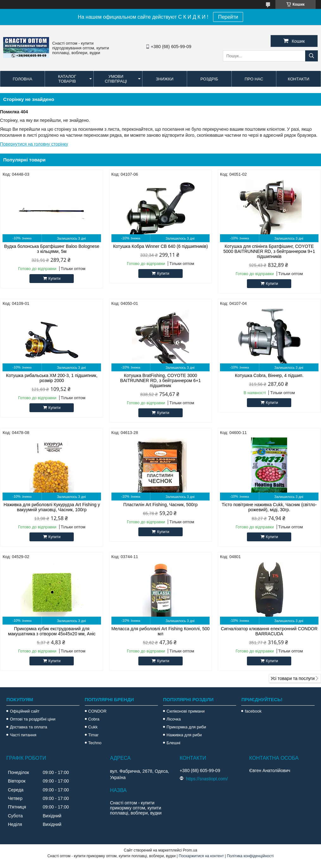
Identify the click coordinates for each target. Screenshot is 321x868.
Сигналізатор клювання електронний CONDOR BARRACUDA (269, 631)
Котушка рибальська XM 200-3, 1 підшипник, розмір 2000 (52, 378)
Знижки (165, 79)
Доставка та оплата (28, 727)
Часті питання (23, 735)
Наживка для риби (184, 735)
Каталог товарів (67, 79)
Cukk (93, 727)
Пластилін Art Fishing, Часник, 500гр (161, 505)
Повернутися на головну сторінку (34, 144)
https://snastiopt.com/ (207, 779)
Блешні (173, 743)
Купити (54, 279)
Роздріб (209, 79)
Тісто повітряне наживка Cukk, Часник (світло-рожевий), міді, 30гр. (269, 507)
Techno (95, 743)
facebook (253, 711)
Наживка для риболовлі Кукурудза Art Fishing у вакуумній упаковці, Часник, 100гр (52, 507)
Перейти (228, 17)
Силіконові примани (186, 711)
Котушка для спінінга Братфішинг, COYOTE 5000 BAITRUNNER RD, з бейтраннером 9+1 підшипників (269, 251)
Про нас (254, 79)
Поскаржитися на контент (201, 856)
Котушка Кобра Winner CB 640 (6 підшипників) (160, 246)
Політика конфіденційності (250, 856)
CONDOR (98, 711)
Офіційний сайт (25, 711)
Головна (22, 79)
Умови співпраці (116, 79)
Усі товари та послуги (293, 678)
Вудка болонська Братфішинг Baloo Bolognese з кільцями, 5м (52, 249)
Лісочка (174, 719)
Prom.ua (190, 850)
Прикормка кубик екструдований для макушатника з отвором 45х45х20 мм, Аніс (52, 631)
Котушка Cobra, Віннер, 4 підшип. (269, 375)
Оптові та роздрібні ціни (33, 719)
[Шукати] (312, 56)
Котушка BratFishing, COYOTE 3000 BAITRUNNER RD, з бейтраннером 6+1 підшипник (161, 381)
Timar (94, 735)
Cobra (94, 719)
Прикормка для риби (186, 727)
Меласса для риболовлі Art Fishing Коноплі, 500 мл (160, 631)
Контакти (299, 79)
